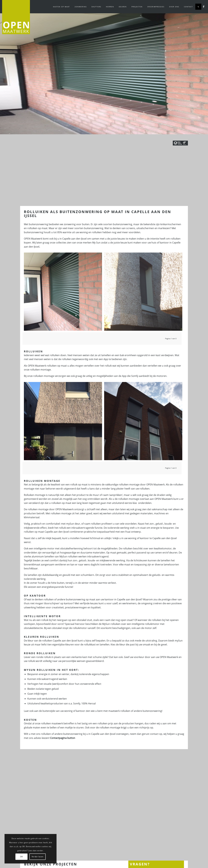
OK (21, 857)
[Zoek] (198, 7)
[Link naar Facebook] (204, 7)
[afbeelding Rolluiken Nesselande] (145, 293)
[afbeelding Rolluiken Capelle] (64, 293)
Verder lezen (37, 857)
